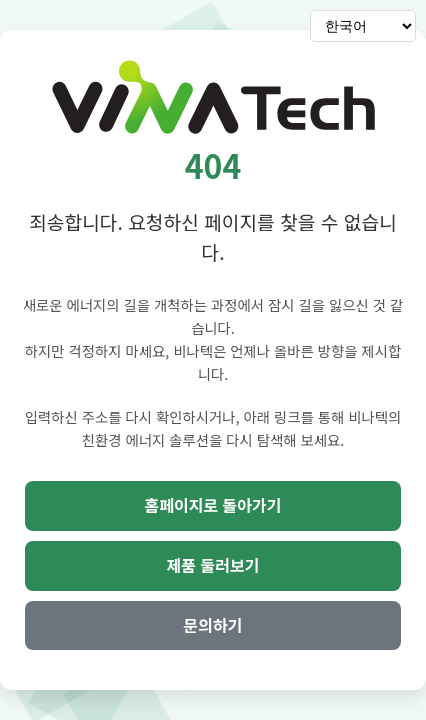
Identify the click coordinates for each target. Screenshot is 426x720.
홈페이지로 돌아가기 (213, 505)
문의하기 (213, 625)
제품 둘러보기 (213, 565)
